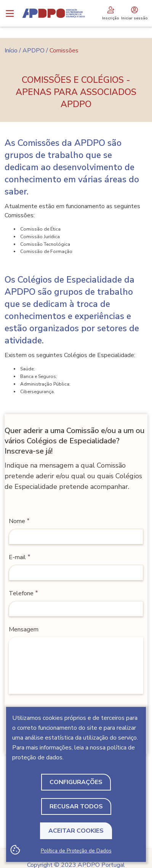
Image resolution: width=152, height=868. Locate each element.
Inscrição (110, 13)
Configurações (76, 782)
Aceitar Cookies (76, 831)
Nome (17, 521)
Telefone (21, 593)
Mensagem (24, 629)
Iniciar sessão (134, 13)
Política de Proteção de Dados (76, 851)
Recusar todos (76, 806)
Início (11, 51)
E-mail (17, 557)
